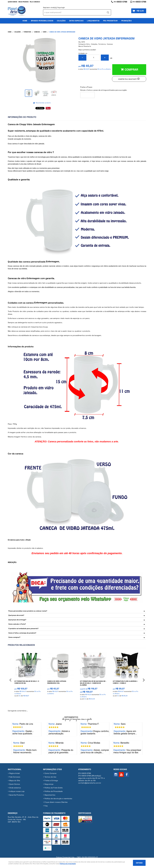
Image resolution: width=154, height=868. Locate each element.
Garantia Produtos (17, 795)
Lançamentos (93, 21)
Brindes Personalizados (42, 21)
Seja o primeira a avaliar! (87, 50)
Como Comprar (51, 773)
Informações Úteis (52, 769)
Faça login (61, 8)
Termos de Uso (50, 777)
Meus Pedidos (23, 2)
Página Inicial (14, 773)
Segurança (49, 784)
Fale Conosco (35, 2)
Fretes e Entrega (51, 780)
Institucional (15, 769)
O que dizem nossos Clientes (56, 802)
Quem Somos (13, 2)
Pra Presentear (110, 21)
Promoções (126, 21)
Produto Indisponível (93, 666)
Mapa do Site (15, 780)
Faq (46, 806)
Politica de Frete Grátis (54, 788)
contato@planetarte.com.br (90, 783)
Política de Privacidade (54, 791)
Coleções (61, 21)
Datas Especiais (76, 21)
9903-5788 (120, 2)
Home (25, 21)
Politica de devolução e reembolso (58, 799)
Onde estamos (15, 788)
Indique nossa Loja (17, 791)
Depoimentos (50, 795)
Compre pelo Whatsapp (127, 79)
